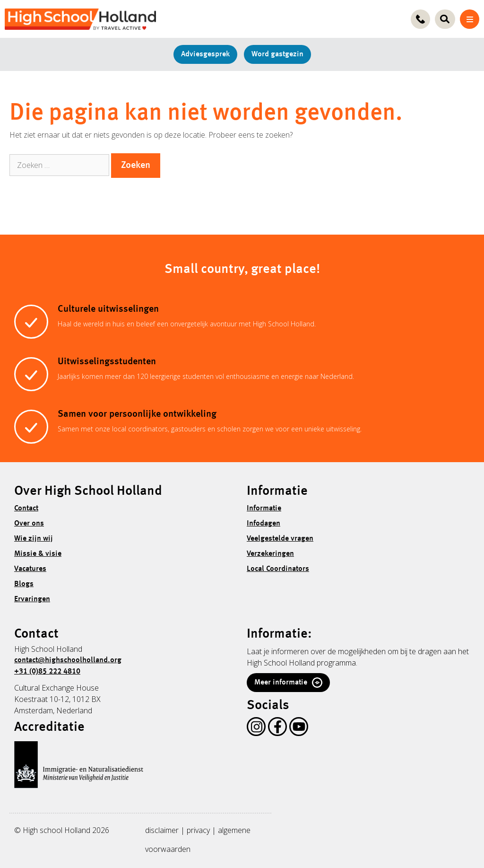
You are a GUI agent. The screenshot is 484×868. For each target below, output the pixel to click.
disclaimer (162, 830)
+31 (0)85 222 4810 (47, 672)
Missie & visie (38, 554)
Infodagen (264, 524)
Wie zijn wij (34, 539)
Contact (26, 509)
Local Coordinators (278, 569)
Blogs (24, 584)
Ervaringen (32, 599)
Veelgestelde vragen (280, 539)
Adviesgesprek (205, 54)
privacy (198, 830)
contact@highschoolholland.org (68, 660)
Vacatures (30, 569)
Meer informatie (288, 683)
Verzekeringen (270, 554)
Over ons (29, 524)
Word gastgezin (277, 54)
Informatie (264, 509)
